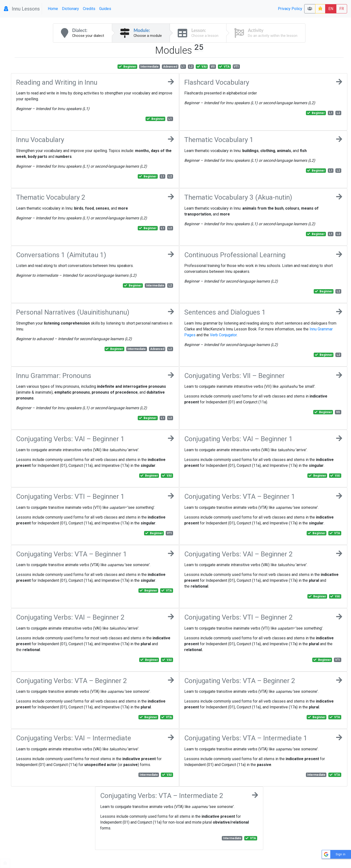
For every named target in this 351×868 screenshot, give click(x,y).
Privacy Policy (290, 9)
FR (342, 9)
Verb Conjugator (223, 335)
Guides (105, 9)
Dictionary (70, 9)
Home (53, 9)
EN (331, 9)
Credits (89, 9)
